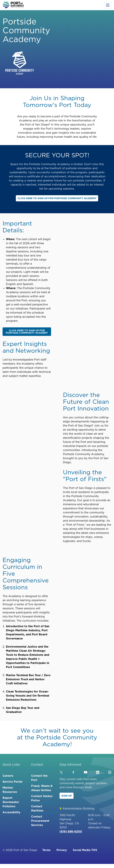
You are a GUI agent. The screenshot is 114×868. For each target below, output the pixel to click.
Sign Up (67, 796)
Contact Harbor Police (42, 798)
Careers (8, 776)
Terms (46, 850)
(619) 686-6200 (71, 831)
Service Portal (12, 782)
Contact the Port (39, 778)
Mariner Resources (10, 790)
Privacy (62, 850)
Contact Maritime (37, 808)
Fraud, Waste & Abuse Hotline (42, 788)
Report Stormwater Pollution (11, 802)
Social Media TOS (85, 850)
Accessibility (11, 812)
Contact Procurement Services (40, 821)
